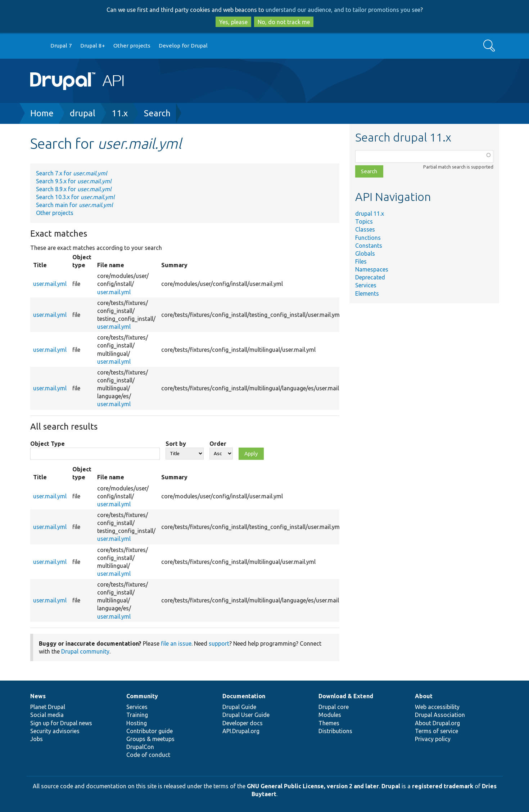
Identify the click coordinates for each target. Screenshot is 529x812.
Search (157, 113)
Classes (365, 229)
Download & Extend (346, 696)
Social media (47, 715)
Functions (368, 238)
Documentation (244, 696)
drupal (83, 113)
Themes (329, 723)
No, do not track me (284, 22)
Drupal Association (440, 715)
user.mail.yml (50, 284)
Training (137, 715)
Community (142, 696)
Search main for (74, 205)
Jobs (37, 739)
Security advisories (55, 731)
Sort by (176, 444)
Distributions (335, 731)
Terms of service (437, 731)
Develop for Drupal (183, 46)
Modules (330, 715)
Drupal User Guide (246, 715)
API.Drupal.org (241, 731)
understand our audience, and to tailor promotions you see (343, 10)
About (424, 696)
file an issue (176, 643)
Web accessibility (437, 707)
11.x (120, 113)
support (219, 643)
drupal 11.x (370, 214)
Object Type (48, 444)
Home (42, 113)
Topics (364, 221)
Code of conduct (148, 755)
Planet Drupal (48, 707)
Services (366, 285)
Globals (365, 254)
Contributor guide (150, 731)
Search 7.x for (71, 173)
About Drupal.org (437, 723)
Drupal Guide (239, 707)
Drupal (391, 786)
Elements (367, 293)
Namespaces (372, 269)
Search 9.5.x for (74, 181)
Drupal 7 (61, 46)
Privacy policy (433, 739)
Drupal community (85, 651)
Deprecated (370, 277)
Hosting (137, 723)
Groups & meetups (150, 739)
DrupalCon (140, 747)
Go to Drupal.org (37, 46)
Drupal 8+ (93, 46)
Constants (369, 246)
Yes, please (233, 22)
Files (361, 261)
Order (218, 444)
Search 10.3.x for (75, 197)
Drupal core (334, 707)
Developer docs (243, 723)
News (38, 696)
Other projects (132, 46)
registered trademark (443, 786)
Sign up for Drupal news (61, 723)
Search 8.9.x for (74, 189)
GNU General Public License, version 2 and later (313, 786)
